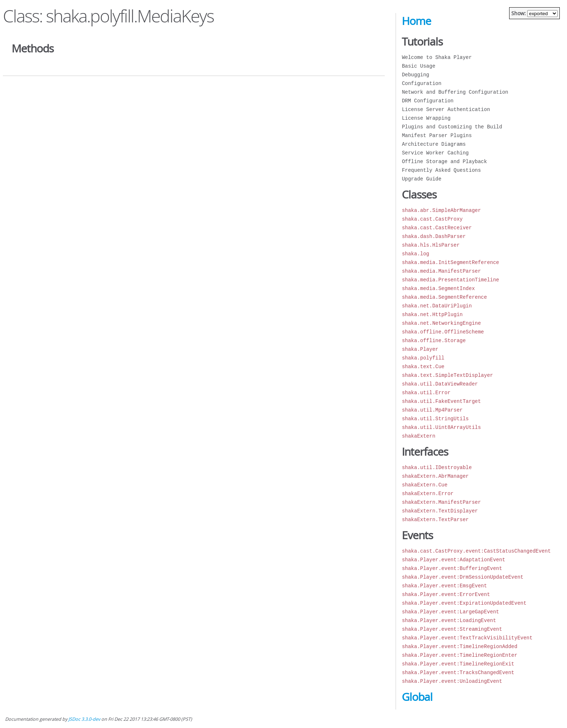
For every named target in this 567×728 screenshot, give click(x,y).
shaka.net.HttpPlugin (432, 314)
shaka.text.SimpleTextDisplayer (447, 375)
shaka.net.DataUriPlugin (437, 306)
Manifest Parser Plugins (437, 135)
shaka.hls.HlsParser (431, 245)
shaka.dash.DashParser (434, 236)
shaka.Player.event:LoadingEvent (449, 620)
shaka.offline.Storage (434, 340)
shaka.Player (420, 349)
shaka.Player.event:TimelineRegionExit (458, 664)
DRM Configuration (428, 101)
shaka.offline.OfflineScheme (443, 332)
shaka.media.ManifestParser (441, 271)
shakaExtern (418, 436)
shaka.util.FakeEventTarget (441, 401)
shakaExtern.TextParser (435, 520)
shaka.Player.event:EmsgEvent (444, 586)
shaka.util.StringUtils (435, 419)
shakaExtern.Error (428, 493)
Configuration (421, 83)
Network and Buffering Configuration (455, 92)
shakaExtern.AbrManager (435, 476)
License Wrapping (426, 118)
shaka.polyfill (423, 358)
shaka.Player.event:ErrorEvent (446, 594)
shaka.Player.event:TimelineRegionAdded (459, 646)
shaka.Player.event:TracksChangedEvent (458, 672)
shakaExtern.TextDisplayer (440, 511)
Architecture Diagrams (434, 144)
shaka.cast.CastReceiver (437, 228)
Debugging (415, 75)
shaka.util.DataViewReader (440, 384)
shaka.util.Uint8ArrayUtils (441, 427)
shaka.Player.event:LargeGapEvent (450, 612)
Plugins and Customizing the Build (452, 127)
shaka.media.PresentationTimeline (450, 280)
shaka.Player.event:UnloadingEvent (452, 681)
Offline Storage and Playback (444, 161)
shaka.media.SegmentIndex (438, 288)
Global (417, 697)
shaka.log (415, 254)
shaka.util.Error (426, 393)
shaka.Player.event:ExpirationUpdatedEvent (464, 603)
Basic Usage (418, 66)
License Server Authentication (446, 109)
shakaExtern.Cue (425, 485)
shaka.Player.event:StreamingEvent (452, 629)
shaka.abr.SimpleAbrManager (441, 210)
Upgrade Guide (421, 179)
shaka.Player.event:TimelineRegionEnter (459, 655)
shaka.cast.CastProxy (432, 219)
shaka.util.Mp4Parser (432, 410)
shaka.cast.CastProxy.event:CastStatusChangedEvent (476, 551)
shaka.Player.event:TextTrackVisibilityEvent (467, 638)
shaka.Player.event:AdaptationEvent (453, 560)
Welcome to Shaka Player (437, 57)
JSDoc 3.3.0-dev (84, 719)
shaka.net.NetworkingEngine (441, 323)
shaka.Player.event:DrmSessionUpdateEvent (462, 577)
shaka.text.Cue (423, 367)
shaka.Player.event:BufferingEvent (452, 568)
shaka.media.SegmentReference (444, 297)
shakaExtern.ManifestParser (441, 502)
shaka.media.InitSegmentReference (450, 262)
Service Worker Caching (435, 153)
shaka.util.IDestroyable (437, 467)
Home (416, 21)
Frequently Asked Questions (441, 170)
